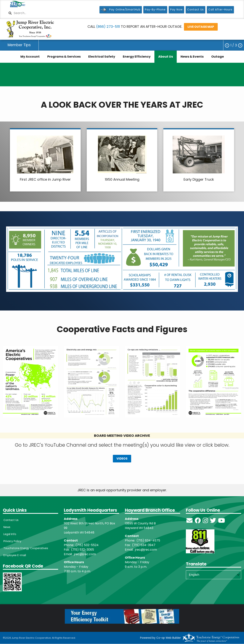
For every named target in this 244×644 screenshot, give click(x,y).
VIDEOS (122, 459)
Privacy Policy (12, 541)
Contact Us (10, 520)
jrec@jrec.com (85, 554)
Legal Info (9, 534)
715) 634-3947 (144, 545)
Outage (218, 57)
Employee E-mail (14, 555)
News (6, 527)
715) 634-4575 (149, 540)
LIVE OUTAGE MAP (201, 27)
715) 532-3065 (83, 550)
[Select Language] (213, 575)
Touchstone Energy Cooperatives (25, 548)
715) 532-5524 (88, 545)
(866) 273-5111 (108, 27)
